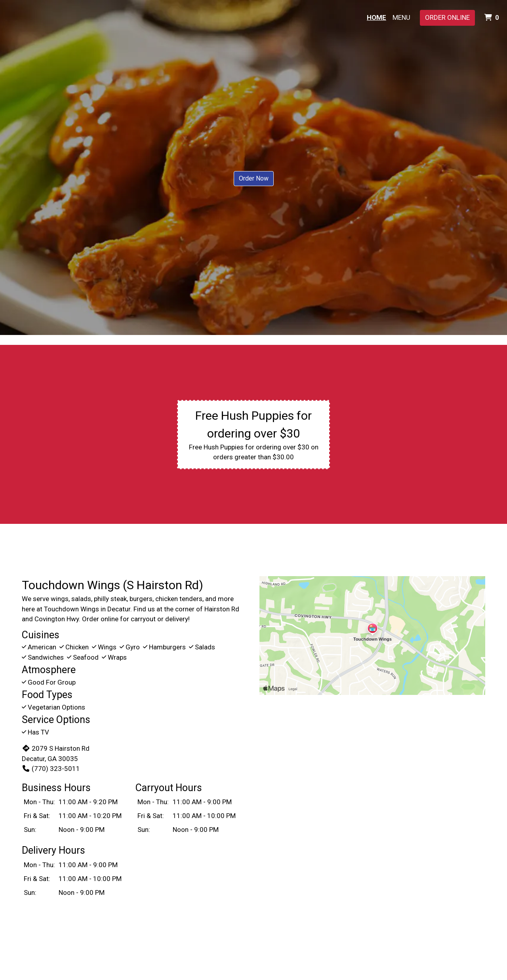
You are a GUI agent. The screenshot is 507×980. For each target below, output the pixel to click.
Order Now (254, 178)
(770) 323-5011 (51, 769)
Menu (401, 17)
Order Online (447, 17)
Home (376, 17)
